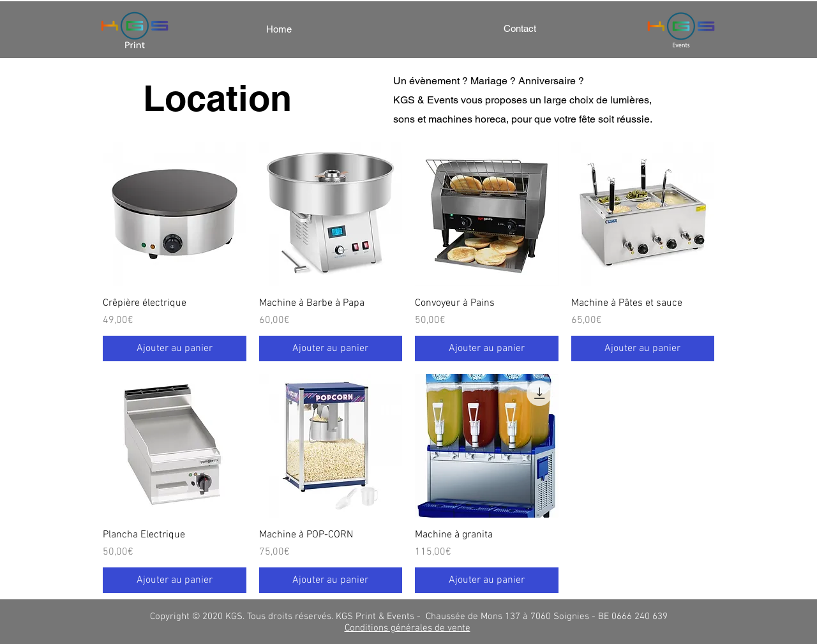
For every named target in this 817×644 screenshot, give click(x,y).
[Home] (279, 29)
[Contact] (520, 28)
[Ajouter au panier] (175, 348)
